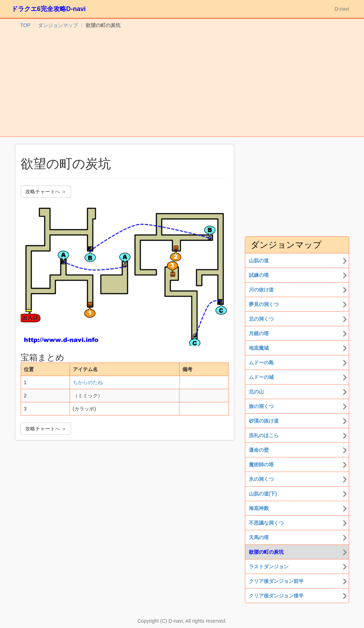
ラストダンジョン (269, 567)
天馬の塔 (259, 537)
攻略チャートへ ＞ (46, 192)
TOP (25, 25)
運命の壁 (259, 450)
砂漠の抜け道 (264, 421)
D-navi (342, 9)
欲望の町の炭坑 (266, 552)
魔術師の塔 (261, 465)
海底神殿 (259, 508)
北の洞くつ (261, 319)
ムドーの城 (261, 377)
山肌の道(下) (263, 494)
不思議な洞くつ (266, 523)
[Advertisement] (182, 83)
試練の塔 (259, 275)
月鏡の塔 (259, 333)
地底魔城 (259, 348)
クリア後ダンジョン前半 (276, 581)
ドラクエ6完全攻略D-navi (49, 9)
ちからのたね (88, 382)
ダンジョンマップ (58, 25)
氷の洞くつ (261, 479)
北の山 (256, 392)
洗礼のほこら (264, 435)
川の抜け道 (261, 290)
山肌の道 (259, 261)
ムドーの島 (261, 363)
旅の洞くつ (261, 406)
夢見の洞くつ (264, 304)
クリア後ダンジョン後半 (276, 596)
